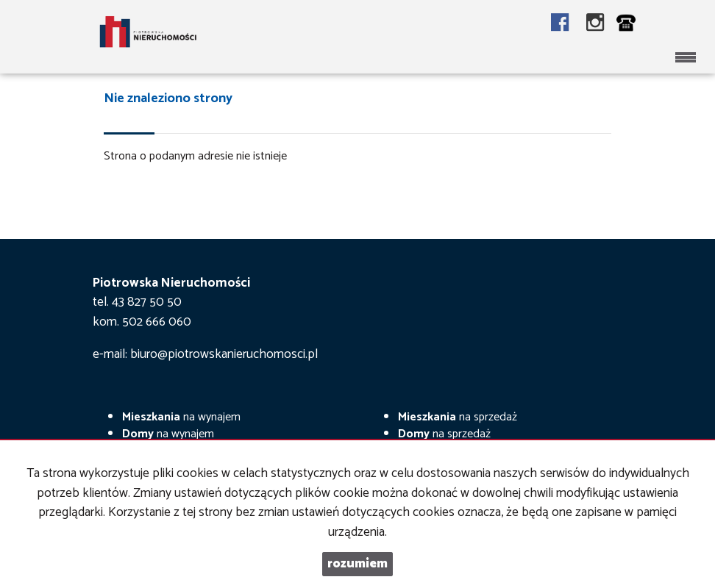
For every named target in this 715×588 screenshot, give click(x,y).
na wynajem (181, 417)
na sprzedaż (458, 417)
